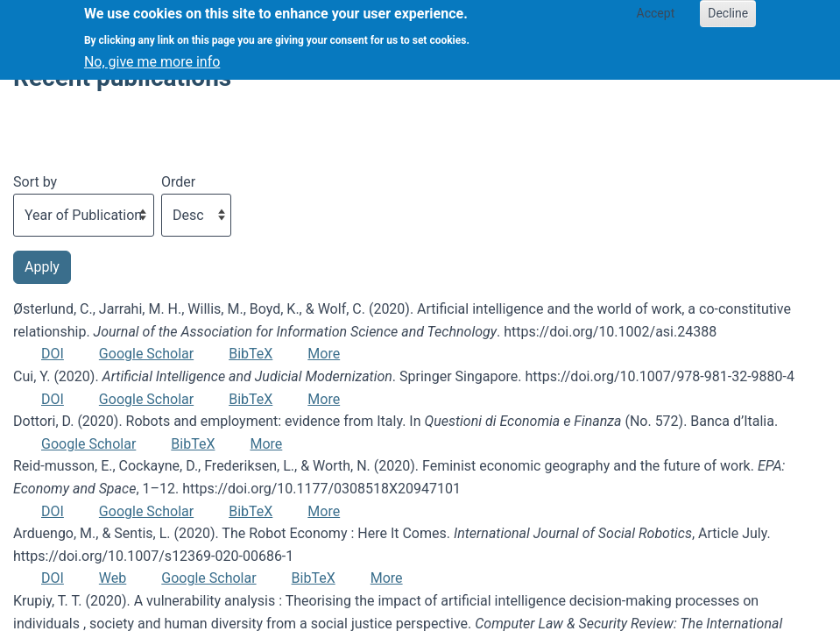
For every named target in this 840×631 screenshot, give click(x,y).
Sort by (35, 182)
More (324, 354)
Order (178, 182)
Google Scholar (146, 354)
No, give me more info (152, 55)
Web (113, 578)
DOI (53, 354)
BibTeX (251, 354)
